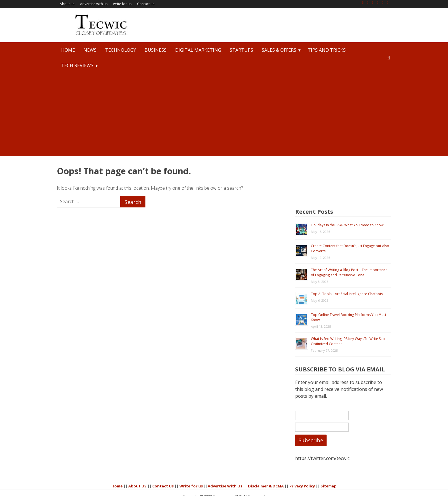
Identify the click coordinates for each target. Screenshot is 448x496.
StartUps (241, 50)
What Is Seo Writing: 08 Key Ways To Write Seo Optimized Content (355, 310)
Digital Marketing (198, 50)
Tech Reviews (77, 65)
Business (156, 50)
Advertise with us (94, 4)
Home (68, 50)
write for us (122, 4)
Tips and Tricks (327, 50)
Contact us (146, 4)
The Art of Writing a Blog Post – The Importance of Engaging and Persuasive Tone (353, 235)
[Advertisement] (224, 116)
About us (67, 4)
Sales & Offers (279, 50)
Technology (121, 50)
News (90, 50)
